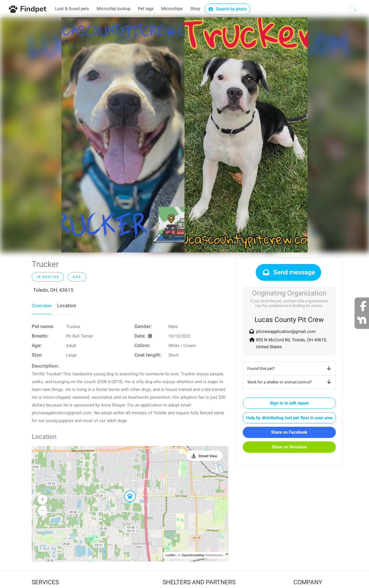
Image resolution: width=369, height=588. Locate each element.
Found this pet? (290, 368)
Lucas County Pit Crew (289, 320)
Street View (208, 456)
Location (67, 306)
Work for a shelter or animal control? (290, 382)
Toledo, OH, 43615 (53, 290)
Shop (195, 9)
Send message (288, 272)
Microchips (172, 9)
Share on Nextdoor (289, 447)
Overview (42, 306)
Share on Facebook (289, 432)
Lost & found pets (72, 9)
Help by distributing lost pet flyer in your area (289, 418)
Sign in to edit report (289, 403)
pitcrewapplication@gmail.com (286, 332)
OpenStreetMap (193, 555)
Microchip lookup (113, 9)
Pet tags (146, 9)
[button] (126, 491)
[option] (123, 135)
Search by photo (228, 9)
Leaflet (171, 555)
